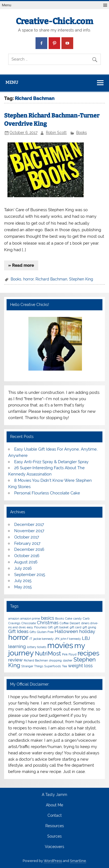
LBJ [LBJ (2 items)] (86, 638)
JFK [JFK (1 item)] (57, 639)
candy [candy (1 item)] (77, 618)
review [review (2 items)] (15, 660)
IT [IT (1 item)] (31, 639)
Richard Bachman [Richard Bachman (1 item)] (36, 660)
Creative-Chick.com (54, 21)
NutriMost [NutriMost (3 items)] (48, 653)
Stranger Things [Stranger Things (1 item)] (32, 666)
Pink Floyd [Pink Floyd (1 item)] (69, 654)
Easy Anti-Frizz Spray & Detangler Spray (51, 462)
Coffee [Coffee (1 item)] (64, 623)
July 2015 (23, 581)
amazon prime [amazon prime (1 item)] (30, 618)
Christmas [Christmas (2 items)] (48, 623)
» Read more (21, 265)
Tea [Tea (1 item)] (64, 666)
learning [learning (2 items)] (17, 646)
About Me (54, 805)
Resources (55, 826)
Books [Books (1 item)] (60, 618)
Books (82, 133)
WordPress (53, 861)
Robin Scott (56, 133)
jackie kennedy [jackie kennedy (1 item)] (43, 639)
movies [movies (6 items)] (60, 645)
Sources (54, 837)
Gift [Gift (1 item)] (50, 627)
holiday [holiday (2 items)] (87, 631)
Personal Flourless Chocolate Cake (47, 493)
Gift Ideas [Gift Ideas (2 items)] (18, 631)
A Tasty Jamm (54, 795)
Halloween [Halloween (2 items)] (66, 631)
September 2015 (30, 575)
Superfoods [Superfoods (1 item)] (53, 666)
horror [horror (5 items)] (18, 637)
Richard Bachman (51, 279)
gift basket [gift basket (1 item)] (61, 627)
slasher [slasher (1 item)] (68, 660)
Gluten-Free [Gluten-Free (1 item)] (45, 632)
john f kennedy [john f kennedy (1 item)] (71, 639)
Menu (7, 5)
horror (28, 279)
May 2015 (23, 587)
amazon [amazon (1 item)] (14, 618)
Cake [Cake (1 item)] (69, 618)
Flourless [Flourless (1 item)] (40, 627)
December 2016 (29, 549)
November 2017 (29, 531)
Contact (55, 816)
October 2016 (27, 556)
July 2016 (23, 568)
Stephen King (81, 279)
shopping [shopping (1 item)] (55, 660)
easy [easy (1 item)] (30, 627)
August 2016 (26, 562)
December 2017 (29, 525)
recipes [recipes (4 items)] (89, 653)
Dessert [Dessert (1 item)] (75, 623)
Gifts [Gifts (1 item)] (33, 632)
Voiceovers (54, 847)
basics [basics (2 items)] (48, 618)
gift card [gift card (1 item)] (76, 627)
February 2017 (27, 543)
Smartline (78, 861)
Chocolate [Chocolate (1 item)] (29, 623)
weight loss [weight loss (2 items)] (80, 666)
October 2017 (27, 537)
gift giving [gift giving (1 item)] (89, 627)
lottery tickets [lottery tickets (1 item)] (37, 647)
